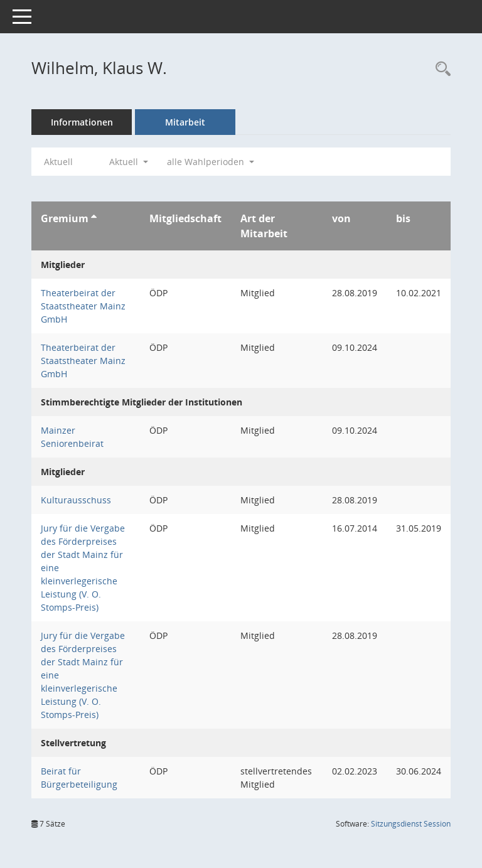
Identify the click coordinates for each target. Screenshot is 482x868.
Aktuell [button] (129, 162)
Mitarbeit (185, 122)
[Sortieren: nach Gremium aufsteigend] (94, 218)
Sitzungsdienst (411, 824)
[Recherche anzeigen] (440, 69)
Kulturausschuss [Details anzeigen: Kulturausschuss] (76, 500)
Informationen (82, 122)
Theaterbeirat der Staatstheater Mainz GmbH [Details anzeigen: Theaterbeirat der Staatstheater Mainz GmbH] (83, 306)
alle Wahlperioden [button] (211, 162)
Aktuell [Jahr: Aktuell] (58, 162)
